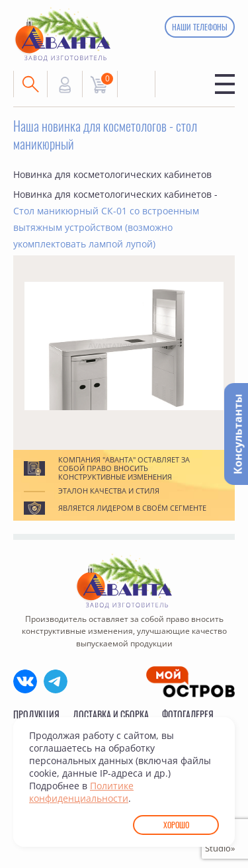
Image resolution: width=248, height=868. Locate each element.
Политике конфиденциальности (81, 792)
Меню (225, 84)
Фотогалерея (188, 714)
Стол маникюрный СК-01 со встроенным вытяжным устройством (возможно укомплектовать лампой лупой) (106, 227)
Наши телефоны (200, 27)
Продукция (36, 714)
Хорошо (176, 825)
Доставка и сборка (111, 714)
